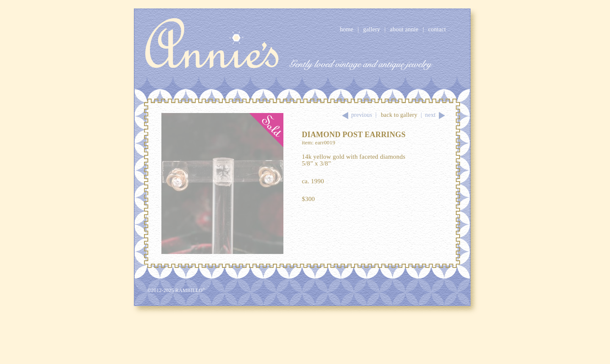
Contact (437, 29)
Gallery (372, 29)
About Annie (404, 29)
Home (347, 29)
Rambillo (190, 290)
